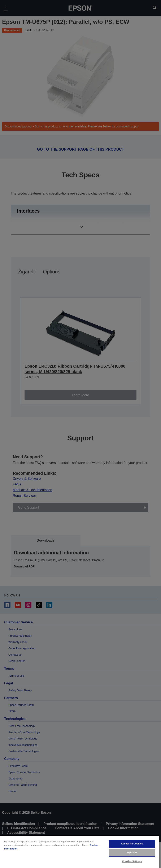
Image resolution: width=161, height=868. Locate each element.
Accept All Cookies (132, 844)
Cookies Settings (132, 861)
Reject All (132, 852)
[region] (80, 852)
